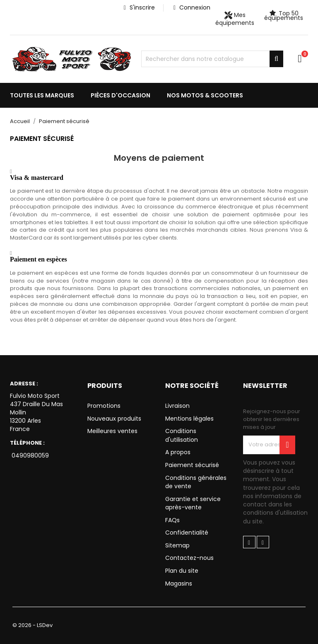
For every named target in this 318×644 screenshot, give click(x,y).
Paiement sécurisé (192, 465)
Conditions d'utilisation (182, 435)
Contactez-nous (189, 558)
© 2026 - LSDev (33, 625)
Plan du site (182, 571)
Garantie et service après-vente (193, 503)
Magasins (179, 583)
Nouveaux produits (114, 419)
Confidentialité (187, 533)
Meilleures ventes (112, 431)
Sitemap (177, 545)
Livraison (177, 406)
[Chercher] (212, 59)
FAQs (172, 520)
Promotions (104, 406)
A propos (178, 452)
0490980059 (29, 455)
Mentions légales (189, 419)
